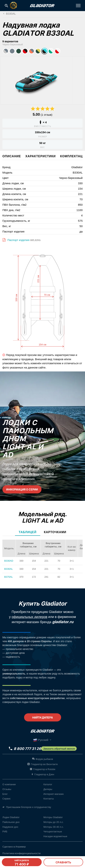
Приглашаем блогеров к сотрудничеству (27, 807)
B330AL (9, 569)
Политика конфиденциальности (21, 853)
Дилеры (48, 789)
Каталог (48, 784)
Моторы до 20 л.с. (54, 822)
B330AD (9, 561)
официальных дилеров (30, 617)
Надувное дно (10, 827)
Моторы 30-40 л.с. (54, 827)
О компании (9, 784)
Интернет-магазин (54, 794)
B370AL (9, 577)
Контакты (49, 799)
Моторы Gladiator (53, 817)
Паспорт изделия (18, 240)
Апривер (21, 847)
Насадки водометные (55, 836)
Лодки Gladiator (11, 817)
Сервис (7, 799)
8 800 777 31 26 (27, 749)
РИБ (5, 832)
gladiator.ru (63, 622)
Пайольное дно (11, 822)
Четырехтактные (53, 832)
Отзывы (7, 789)
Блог (5, 794)
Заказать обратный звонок (59, 749)
